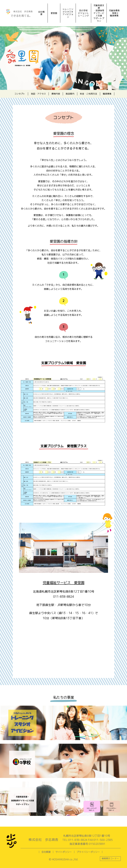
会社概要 (41, 13)
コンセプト (20, 94)
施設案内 (70, 94)
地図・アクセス (38, 94)
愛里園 (54, 13)
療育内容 (56, 94)
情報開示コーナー (110, 858)
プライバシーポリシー (88, 852)
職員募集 (107, 94)
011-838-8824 (64, 597)
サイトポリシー (64, 852)
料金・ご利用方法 (89, 94)
